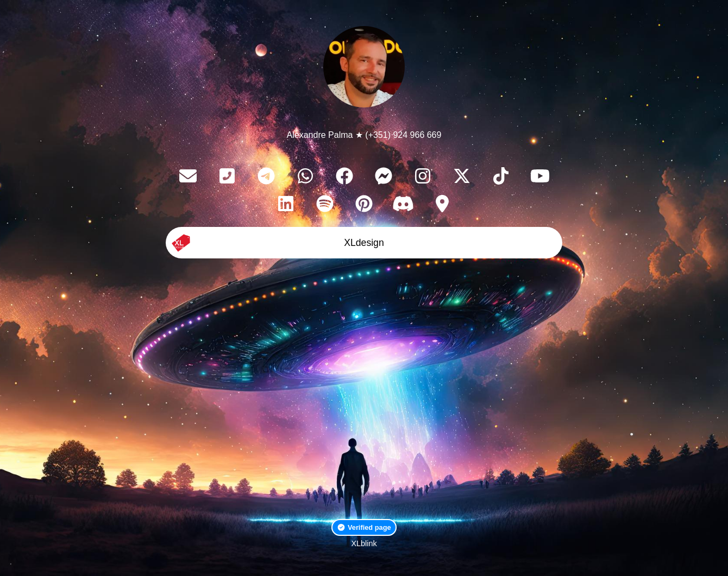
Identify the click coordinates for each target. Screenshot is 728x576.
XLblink (364, 543)
